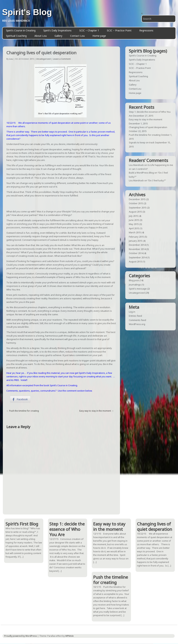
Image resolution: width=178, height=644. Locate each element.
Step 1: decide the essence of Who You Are (67, 529)
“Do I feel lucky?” (157, 180)
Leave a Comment (62, 59)
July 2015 (133, 216)
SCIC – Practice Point (119, 30)
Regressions (146, 30)
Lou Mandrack (136, 165)
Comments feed (137, 320)
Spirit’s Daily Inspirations (57, 30)
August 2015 (135, 212)
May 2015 (134, 224)
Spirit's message (138, 289)
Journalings (135, 285)
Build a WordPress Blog (141, 173)
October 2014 (136, 253)
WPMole (69, 636)
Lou (11, 59)
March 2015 (135, 232)
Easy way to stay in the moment (95, 411)
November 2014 (137, 249)
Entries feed (135, 316)
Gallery (58, 36)
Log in (132, 312)
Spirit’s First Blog (22, 524)
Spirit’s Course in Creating (21, 30)
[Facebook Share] (20, 399)
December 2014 (137, 245)
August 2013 (135, 262)
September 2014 (138, 257)
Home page (99, 36)
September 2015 (138, 208)
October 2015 (136, 203)
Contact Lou (77, 36)
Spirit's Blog (27, 12)
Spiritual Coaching (16, 36)
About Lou (41, 36)
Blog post (134, 280)
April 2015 (134, 228)
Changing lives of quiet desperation (148, 127)
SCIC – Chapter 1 (89, 30)
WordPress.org (137, 324)
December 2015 (137, 199)
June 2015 (134, 220)
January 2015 (136, 241)
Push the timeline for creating (24, 411)
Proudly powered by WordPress (21, 636)
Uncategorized (43, 59)
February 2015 (136, 237)
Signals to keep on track (142, 142)
